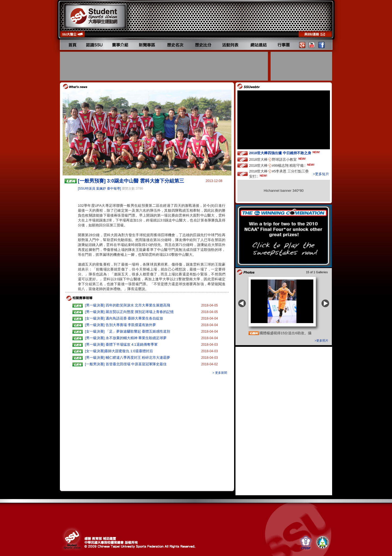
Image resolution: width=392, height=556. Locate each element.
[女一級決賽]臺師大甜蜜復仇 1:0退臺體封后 (119, 351)
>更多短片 (321, 174)
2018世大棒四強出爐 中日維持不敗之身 (285, 153)
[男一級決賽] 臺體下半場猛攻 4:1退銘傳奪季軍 (121, 344)
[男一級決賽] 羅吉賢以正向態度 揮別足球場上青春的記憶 (129, 312)
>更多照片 (321, 341)
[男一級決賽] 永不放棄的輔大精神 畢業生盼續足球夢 (126, 338)
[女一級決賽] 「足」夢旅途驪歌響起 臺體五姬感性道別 (128, 331)
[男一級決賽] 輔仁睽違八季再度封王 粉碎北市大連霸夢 (128, 358)
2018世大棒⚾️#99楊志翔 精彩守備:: (282, 165)
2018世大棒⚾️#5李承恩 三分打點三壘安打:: (279, 174)
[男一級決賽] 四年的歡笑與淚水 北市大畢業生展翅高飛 (128, 305)
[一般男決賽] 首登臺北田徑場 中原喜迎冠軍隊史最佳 (126, 364)
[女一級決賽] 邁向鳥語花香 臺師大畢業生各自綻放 (124, 318)
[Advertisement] (164, 66)
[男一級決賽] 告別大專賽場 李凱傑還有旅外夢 (120, 325)
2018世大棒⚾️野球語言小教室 (278, 159)
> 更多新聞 (220, 373)
